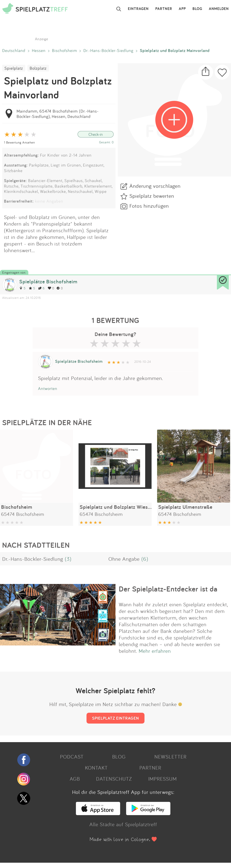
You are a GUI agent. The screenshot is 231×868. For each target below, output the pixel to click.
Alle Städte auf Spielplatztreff (123, 824)
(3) (68, 559)
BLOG (197, 9)
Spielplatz (14, 68)
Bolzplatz (38, 68)
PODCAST (72, 757)
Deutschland (14, 50)
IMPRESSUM (163, 779)
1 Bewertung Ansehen (19, 142)
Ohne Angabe (124, 559)
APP (182, 9)
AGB (75, 779)
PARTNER (164, 9)
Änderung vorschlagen (155, 186)
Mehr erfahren (155, 651)
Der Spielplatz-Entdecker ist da (168, 589)
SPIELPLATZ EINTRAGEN (115, 718)
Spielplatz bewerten (152, 196)
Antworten (48, 388)
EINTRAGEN (138, 9)
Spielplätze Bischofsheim (48, 281)
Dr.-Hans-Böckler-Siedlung (108, 50)
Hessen (39, 50)
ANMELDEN (219, 9)
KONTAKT (96, 768)
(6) (145, 559)
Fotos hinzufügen (149, 206)
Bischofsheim (64, 50)
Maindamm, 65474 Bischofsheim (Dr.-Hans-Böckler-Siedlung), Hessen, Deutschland (58, 114)
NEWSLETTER (170, 757)
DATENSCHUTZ (114, 779)
